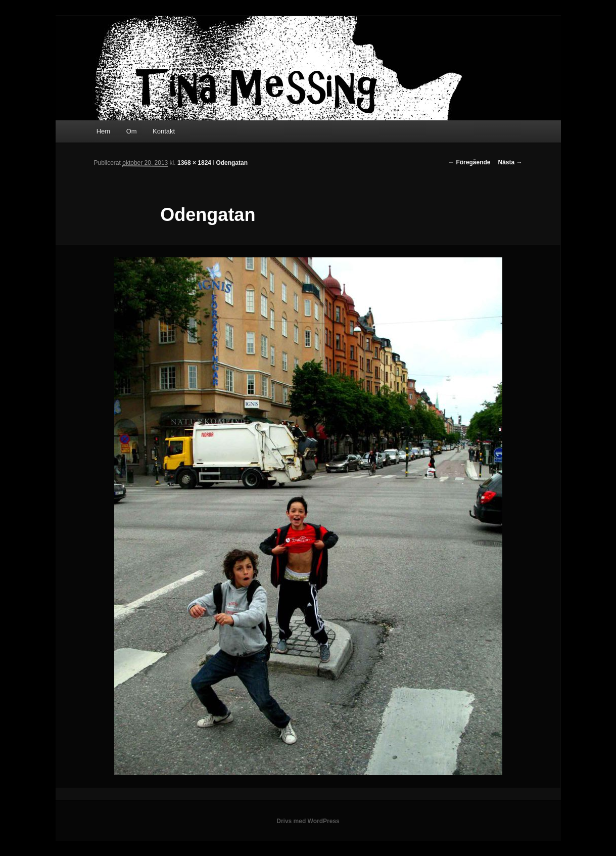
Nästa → (510, 162)
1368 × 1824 (194, 163)
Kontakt (164, 131)
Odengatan (232, 163)
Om (132, 131)
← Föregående (469, 162)
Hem (103, 131)
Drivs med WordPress (308, 821)
